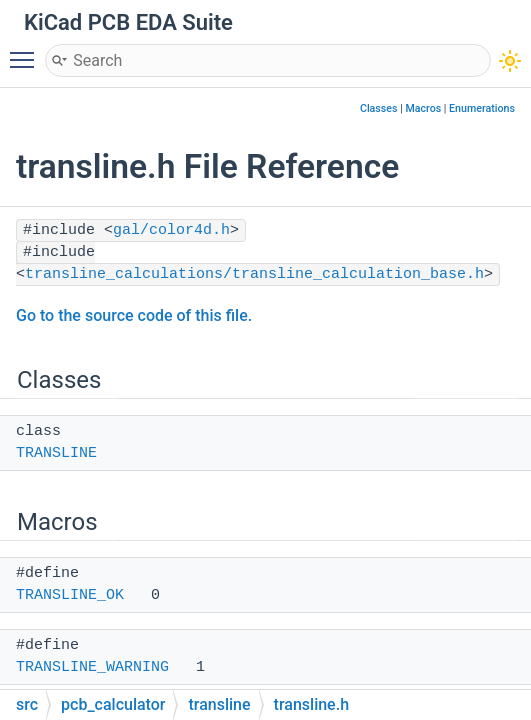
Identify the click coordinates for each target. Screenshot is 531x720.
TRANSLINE (56, 453)
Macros (423, 108)
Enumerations (482, 108)
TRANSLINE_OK (70, 595)
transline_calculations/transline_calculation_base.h (254, 274)
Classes (379, 108)
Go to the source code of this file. (134, 315)
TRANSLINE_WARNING (92, 667)
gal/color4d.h (171, 230)
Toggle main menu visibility (27, 51)
